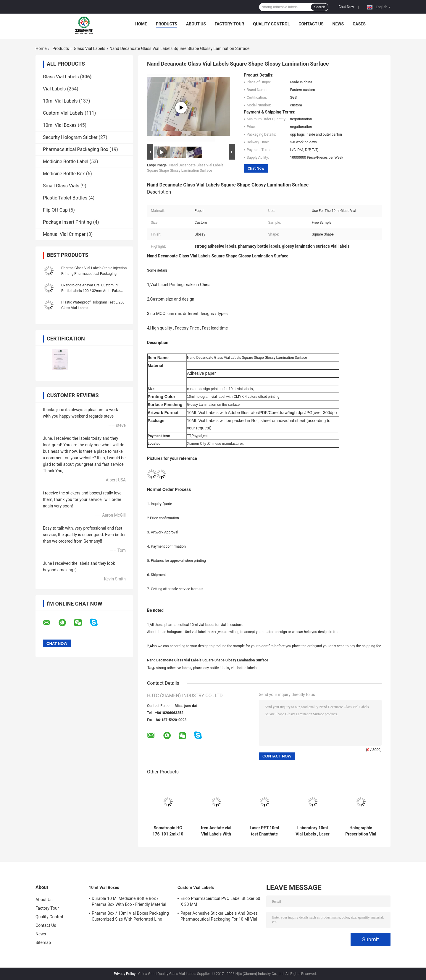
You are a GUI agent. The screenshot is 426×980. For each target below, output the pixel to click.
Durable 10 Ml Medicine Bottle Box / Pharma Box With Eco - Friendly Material (129, 901)
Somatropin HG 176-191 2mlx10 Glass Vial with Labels (168, 831)
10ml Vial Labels (60, 101)
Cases (359, 24)
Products (167, 24)
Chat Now (346, 7)
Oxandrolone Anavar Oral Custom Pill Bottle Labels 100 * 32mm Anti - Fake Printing (90, 291)
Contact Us (311, 24)
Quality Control (271, 24)
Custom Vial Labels (63, 113)
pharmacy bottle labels (211, 668)
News (338, 24)
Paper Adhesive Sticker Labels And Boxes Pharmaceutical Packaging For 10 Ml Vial (219, 916)
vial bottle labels (244, 668)
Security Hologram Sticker (70, 137)
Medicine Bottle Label (66, 162)
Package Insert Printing (67, 222)
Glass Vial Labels (89, 48)
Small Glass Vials (61, 186)
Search (319, 7)
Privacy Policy (125, 974)
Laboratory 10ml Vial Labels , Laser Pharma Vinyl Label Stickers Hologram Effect (312, 831)
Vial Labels (54, 89)
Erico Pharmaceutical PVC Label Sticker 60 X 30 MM (220, 901)
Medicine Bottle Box (64, 174)
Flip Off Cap (55, 210)
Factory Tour (230, 24)
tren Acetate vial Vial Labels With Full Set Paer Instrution (216, 831)
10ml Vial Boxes (60, 125)
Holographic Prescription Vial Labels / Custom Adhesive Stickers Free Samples (361, 831)
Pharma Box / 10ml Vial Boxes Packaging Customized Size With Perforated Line (130, 916)
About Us (196, 24)
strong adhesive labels (174, 668)
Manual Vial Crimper (64, 234)
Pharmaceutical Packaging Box (76, 149)
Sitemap (43, 942)
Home (141, 24)
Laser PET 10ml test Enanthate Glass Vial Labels (264, 831)
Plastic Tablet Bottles (65, 198)
